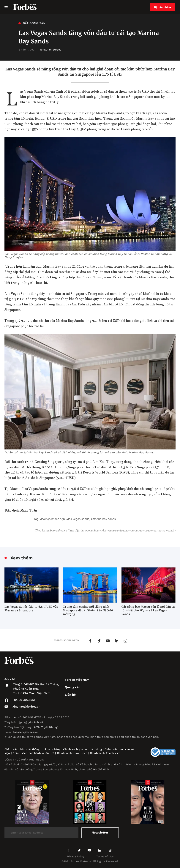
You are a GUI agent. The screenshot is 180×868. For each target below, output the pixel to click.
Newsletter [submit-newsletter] (100, 833)
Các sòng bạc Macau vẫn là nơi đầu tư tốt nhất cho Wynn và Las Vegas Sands (148, 610)
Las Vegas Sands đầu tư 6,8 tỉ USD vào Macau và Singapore (31, 609)
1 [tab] (84, 623)
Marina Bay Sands (104, 519)
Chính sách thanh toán (72, 753)
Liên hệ (70, 695)
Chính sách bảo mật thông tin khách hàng (32, 749)
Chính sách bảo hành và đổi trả (33, 753)
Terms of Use (105, 856)
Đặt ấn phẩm (163, 7)
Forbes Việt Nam (77, 680)
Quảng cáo (73, 687)
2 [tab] (90, 623)
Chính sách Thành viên (105, 753)
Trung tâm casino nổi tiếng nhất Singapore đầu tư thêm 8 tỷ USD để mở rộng (88, 610)
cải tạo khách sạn (53, 519)
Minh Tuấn (29, 510)
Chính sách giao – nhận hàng (83, 749)
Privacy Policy (75, 856)
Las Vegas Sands (79, 519)
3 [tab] (96, 623)
